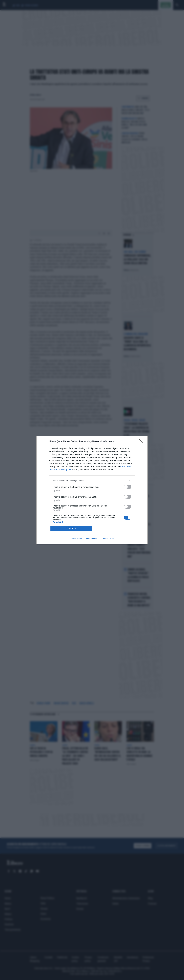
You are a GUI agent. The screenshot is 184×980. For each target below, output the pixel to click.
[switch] (128, 487)
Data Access (92, 539)
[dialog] (92, 490)
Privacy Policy (108, 539)
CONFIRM (71, 528)
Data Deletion (76, 539)
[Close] (142, 442)
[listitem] (92, 481)
